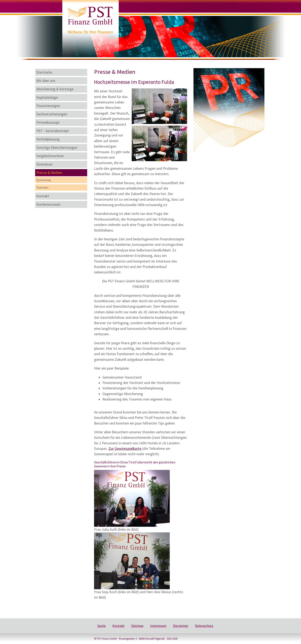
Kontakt (43, 196)
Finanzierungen (48, 106)
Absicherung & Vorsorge (55, 89)
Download (44, 164)
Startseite (44, 72)
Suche (102, 626)
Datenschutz (204, 626)
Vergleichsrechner (50, 156)
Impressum (158, 626)
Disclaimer (181, 626)
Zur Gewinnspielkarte (125, 449)
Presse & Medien (49, 173)
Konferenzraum (48, 204)
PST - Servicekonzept (53, 131)
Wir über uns (46, 81)
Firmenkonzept (48, 122)
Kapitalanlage (47, 97)
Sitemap (137, 626)
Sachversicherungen (52, 114)
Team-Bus (42, 187)
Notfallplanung (48, 139)
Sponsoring (44, 180)
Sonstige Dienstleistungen (57, 148)
